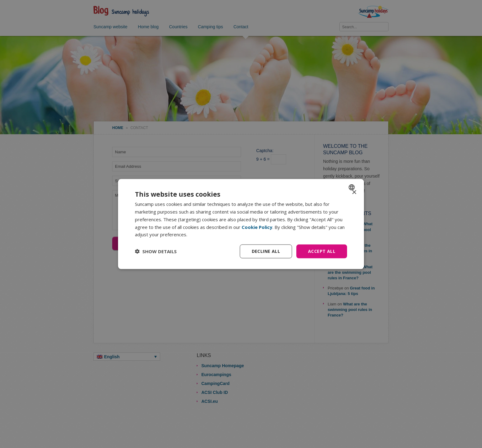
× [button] (354, 193)
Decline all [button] (266, 251)
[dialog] (241, 224)
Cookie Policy (257, 227)
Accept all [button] (322, 251)
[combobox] (352, 187)
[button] (156, 251)
